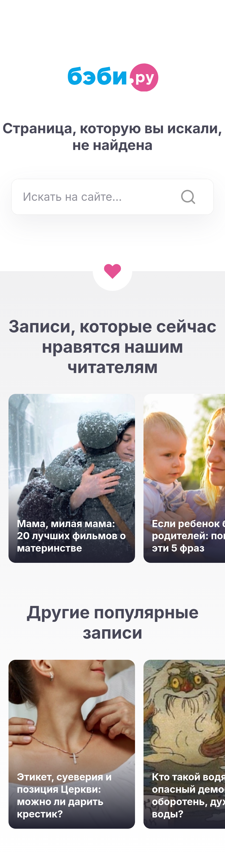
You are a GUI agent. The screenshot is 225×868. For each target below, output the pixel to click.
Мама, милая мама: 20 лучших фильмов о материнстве (71, 536)
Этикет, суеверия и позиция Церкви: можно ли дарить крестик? (64, 795)
